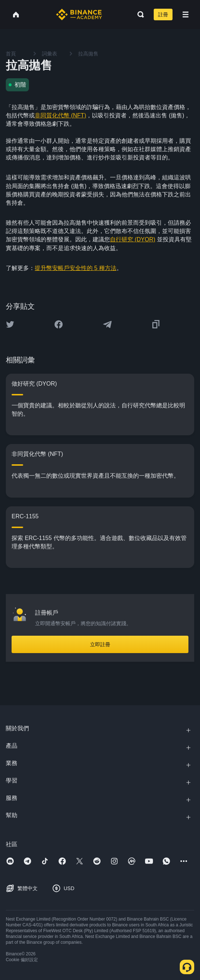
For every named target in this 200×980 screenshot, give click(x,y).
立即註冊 (100, 644)
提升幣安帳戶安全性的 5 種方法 (76, 268)
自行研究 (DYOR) (133, 239)
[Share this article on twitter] (10, 324)
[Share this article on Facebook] (59, 324)
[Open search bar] (139, 14)
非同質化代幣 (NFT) (60, 115)
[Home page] (79, 14)
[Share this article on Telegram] (107, 324)
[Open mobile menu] (186, 14)
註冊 (163, 14)
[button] (186, 14)
